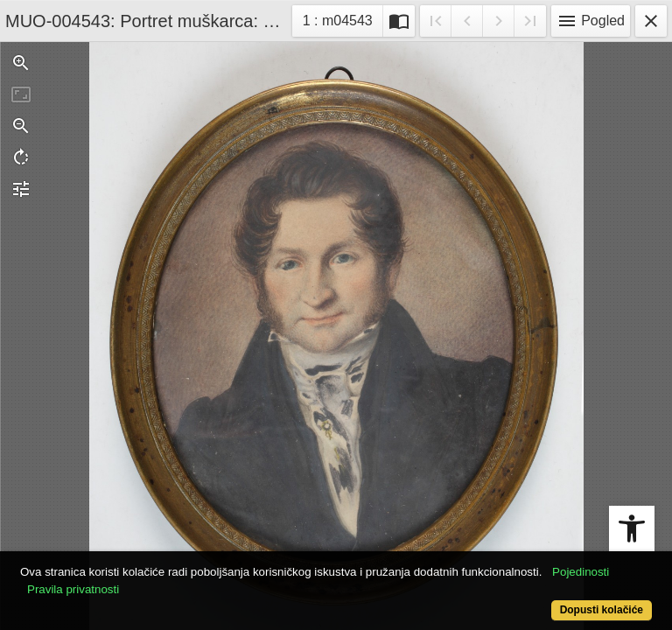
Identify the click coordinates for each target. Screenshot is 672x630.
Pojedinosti (581, 572)
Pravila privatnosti (73, 589)
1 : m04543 (343, 19)
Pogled (591, 21)
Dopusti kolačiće (602, 610)
